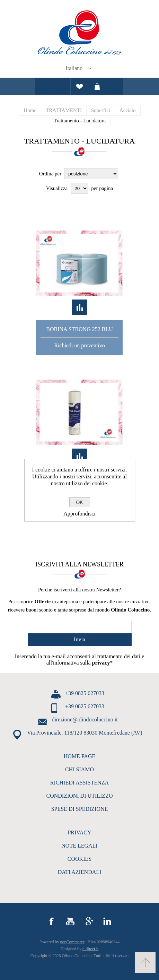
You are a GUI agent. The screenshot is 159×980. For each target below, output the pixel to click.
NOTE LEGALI (79, 846)
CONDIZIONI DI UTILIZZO (80, 796)
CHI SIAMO (79, 769)
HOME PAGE (79, 756)
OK (79, 502)
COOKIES (79, 859)
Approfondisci (79, 514)
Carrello (97, 86)
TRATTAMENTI (64, 110)
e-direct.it (90, 949)
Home (30, 110)
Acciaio (128, 110)
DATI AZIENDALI (80, 872)
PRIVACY (79, 832)
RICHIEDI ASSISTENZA (79, 783)
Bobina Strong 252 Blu (79, 329)
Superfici (101, 110)
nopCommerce (73, 942)
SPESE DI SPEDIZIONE (80, 809)
